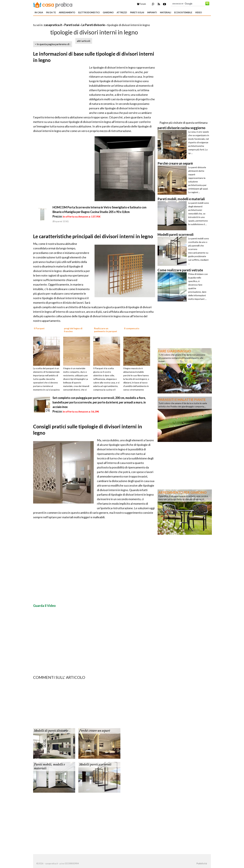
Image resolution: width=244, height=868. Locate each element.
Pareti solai (137, 12)
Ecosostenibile (183, 12)
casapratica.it (53, 25)
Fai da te (51, 12)
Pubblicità (202, 863)
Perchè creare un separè (95, 731)
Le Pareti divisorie (93, 25)
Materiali (166, 12)
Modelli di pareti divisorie (51, 731)
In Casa (39, 12)
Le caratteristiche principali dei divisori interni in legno (93, 236)
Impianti (152, 12)
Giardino (108, 12)
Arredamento (67, 12)
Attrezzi (122, 12)
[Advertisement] (71, 21)
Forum (141, 4)
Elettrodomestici (89, 12)
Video (199, 12)
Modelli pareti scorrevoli (95, 765)
